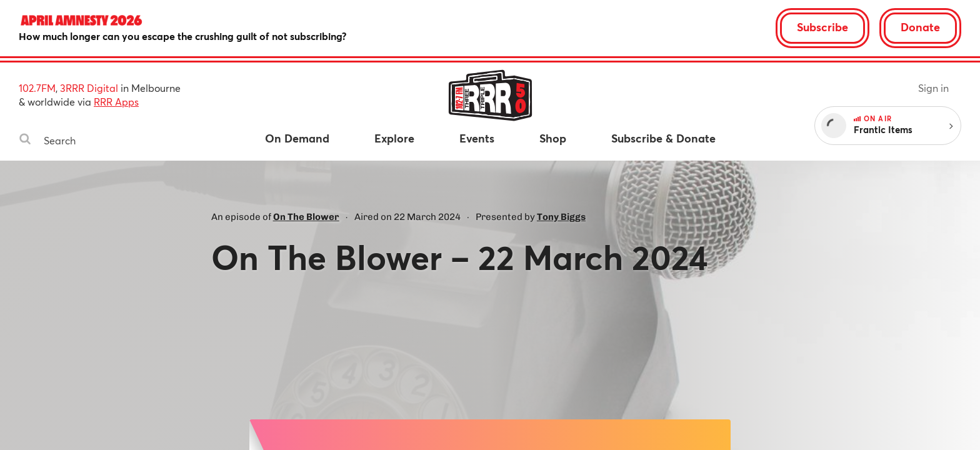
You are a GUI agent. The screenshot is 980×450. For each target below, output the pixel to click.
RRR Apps (116, 102)
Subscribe (822, 27)
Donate (920, 27)
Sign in (933, 88)
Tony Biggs (561, 217)
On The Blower (306, 217)
